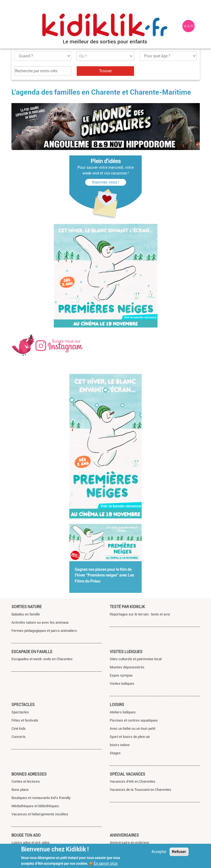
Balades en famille (26, 614)
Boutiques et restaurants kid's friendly (41, 798)
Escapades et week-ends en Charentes (42, 659)
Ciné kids (19, 729)
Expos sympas (121, 675)
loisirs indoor (120, 745)
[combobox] (105, 56)
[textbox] (105, 56)
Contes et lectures (26, 781)
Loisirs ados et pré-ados (31, 843)
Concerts (19, 737)
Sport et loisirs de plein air (130, 737)
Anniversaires (124, 835)
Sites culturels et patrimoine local (136, 659)
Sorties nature (27, 607)
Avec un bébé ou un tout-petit (133, 729)
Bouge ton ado (26, 835)
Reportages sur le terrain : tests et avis (140, 614)
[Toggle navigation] (16, 26)
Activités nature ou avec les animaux (40, 622)
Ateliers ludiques (123, 712)
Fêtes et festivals (25, 720)
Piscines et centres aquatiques (134, 720)
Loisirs (117, 705)
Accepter (159, 852)
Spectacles (23, 705)
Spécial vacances (127, 774)
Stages (115, 753)
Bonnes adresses (29, 774)
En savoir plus (106, 863)
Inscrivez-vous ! (105, 182)
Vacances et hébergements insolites (40, 814)
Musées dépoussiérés (127, 667)
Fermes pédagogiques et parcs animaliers (44, 631)
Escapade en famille (32, 652)
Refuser (179, 852)
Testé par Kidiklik (127, 607)
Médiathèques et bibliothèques (35, 806)
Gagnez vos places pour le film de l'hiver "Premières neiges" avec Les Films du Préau (104, 575)
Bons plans (20, 790)
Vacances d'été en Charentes (133, 781)
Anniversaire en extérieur (130, 843)
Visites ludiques (126, 652)
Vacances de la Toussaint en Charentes (140, 790)
